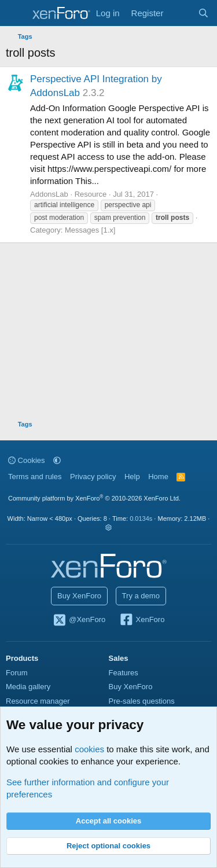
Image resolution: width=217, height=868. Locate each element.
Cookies (27, 460)
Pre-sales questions (142, 701)
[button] (57, 460)
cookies (89, 749)
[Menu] (16, 13)
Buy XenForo (79, 596)
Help (132, 477)
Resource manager (38, 701)
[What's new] (180, 13)
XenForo (142, 620)
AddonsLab (49, 194)
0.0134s (141, 518)
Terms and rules (35, 477)
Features (124, 673)
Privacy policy (93, 477)
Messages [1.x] (90, 230)
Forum (17, 673)
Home (158, 477)
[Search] (203, 13)
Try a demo (141, 596)
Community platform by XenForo (94, 498)
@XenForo (79, 620)
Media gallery (28, 687)
